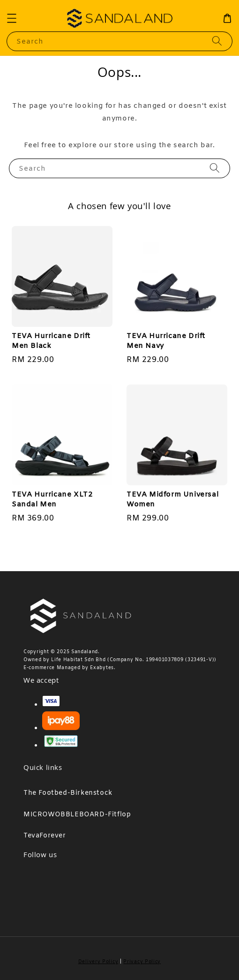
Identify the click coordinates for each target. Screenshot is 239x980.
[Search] (217, 41)
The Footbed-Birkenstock (68, 793)
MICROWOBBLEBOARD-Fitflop (77, 815)
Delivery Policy (98, 962)
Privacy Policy (142, 962)
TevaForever (45, 836)
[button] (12, 18)
